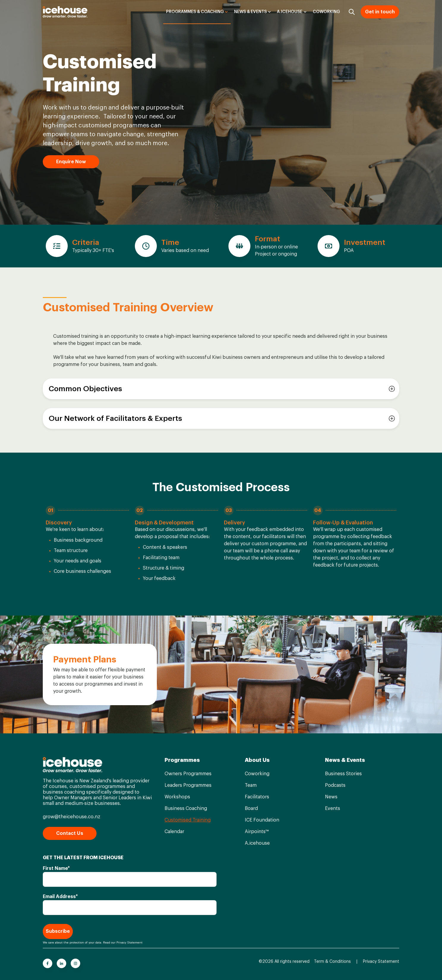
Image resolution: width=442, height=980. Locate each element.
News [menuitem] (331, 797)
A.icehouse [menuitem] (257, 843)
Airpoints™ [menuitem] (257, 832)
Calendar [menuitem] (174, 832)
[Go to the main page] (65, 12)
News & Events (250, 12)
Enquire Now (71, 162)
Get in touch (380, 12)
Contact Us (70, 833)
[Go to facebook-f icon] (48, 963)
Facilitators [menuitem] (257, 797)
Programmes (182, 760)
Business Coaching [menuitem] (186, 808)
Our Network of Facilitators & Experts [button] (115, 418)
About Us (257, 760)
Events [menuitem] (333, 808)
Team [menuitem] (251, 785)
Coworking (326, 12)
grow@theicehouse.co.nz (72, 817)
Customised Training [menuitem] (188, 820)
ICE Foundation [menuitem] (262, 820)
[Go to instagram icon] (75, 963)
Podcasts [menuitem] (335, 785)
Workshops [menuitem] (177, 797)
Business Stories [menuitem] (343, 774)
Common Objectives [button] (85, 389)
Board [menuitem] (251, 808)
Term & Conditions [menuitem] (332, 962)
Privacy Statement (130, 943)
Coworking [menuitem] (257, 774)
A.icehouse (290, 12)
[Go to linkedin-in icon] (61, 963)
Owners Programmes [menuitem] (188, 774)
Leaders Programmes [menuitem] (188, 785)
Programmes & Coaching (195, 12)
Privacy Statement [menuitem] (381, 962)
